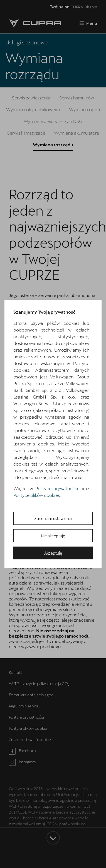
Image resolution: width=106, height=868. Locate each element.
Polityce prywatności (57, 488)
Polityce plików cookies (37, 495)
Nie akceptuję (53, 536)
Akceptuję (53, 553)
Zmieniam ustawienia (53, 518)
